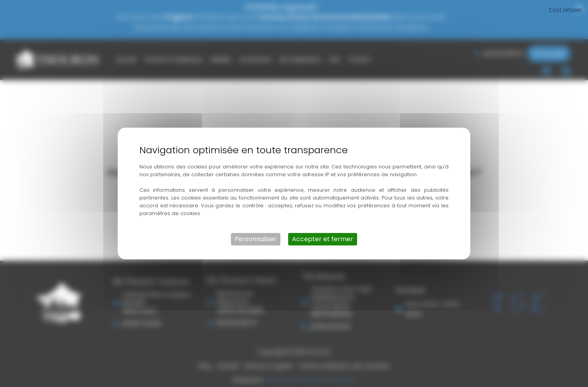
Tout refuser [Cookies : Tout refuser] (565, 10)
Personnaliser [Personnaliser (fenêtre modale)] (256, 239)
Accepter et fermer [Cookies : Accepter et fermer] (323, 239)
